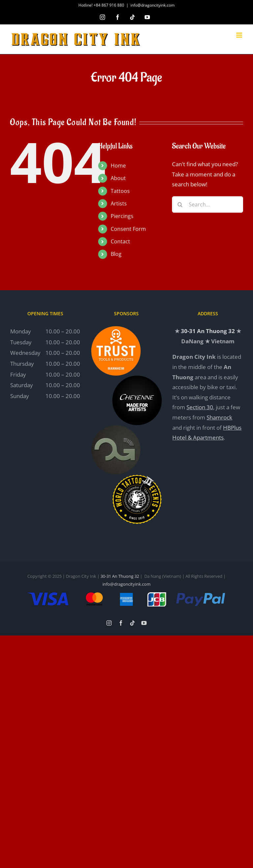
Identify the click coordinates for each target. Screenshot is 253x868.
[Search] (180, 204)
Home (118, 166)
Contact (120, 241)
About (118, 178)
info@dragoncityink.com (153, 5)
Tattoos (120, 191)
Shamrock (219, 417)
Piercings (122, 216)
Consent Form (128, 229)
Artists (119, 203)
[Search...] (208, 204)
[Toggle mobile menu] (240, 35)
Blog (116, 254)
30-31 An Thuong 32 (208, 331)
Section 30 (200, 407)
